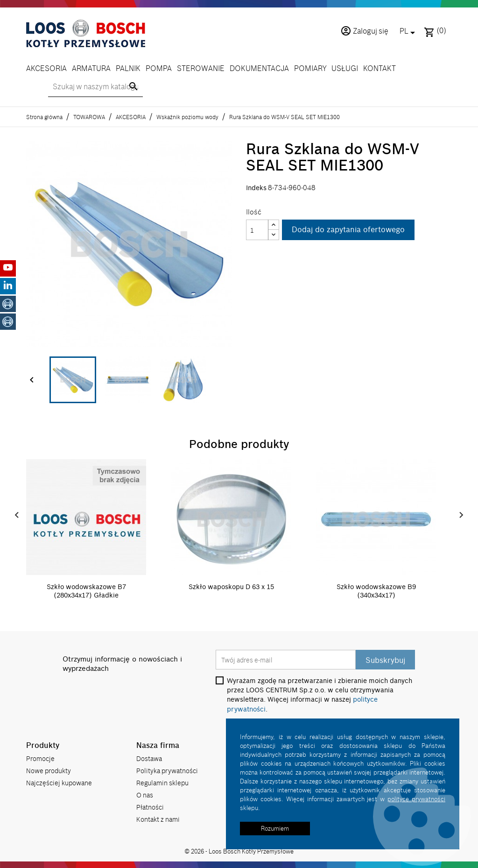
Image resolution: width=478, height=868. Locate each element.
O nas (145, 794)
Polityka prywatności (167, 770)
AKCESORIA (46, 68)
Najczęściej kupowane (59, 782)
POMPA (159, 68)
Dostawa (149, 758)
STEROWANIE (201, 68)
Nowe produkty (49, 770)
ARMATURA (91, 68)
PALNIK (128, 68)
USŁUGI (345, 68)
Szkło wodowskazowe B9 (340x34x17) (376, 591)
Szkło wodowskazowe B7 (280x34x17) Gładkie (86, 591)
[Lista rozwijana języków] (409, 32)
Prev (17, 515)
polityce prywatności (416, 799)
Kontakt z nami (158, 818)
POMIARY (310, 68)
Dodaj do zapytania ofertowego (348, 230)
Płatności (150, 806)
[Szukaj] (95, 87)
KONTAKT (380, 68)
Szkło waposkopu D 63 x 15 (231, 587)
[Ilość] (257, 230)
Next (461, 515)
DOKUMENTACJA (259, 68)
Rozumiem (275, 828)
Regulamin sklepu (162, 782)
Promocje (40, 758)
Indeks (256, 188)
